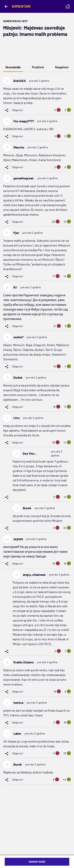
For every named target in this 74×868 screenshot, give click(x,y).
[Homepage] (68, 6)
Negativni (62, 67)
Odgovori (18, 110)
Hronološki (13, 67)
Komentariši (37, 862)
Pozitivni (38, 67)
